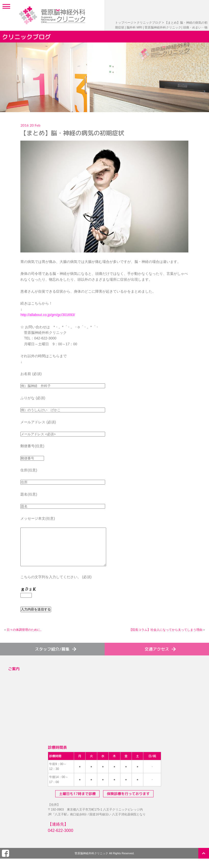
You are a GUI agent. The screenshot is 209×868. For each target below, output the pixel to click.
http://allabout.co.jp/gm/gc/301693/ (48, 315)
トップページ (124, 23)
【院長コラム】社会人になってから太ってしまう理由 (166, 637)
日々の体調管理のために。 (25, 637)
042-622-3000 (61, 838)
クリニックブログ (149, 23)
